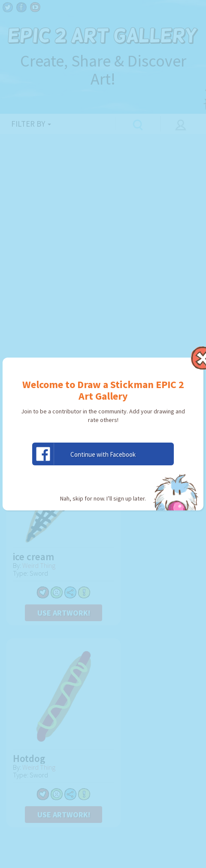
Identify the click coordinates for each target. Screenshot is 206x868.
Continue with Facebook (84, 454)
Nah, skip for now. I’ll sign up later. (103, 498)
